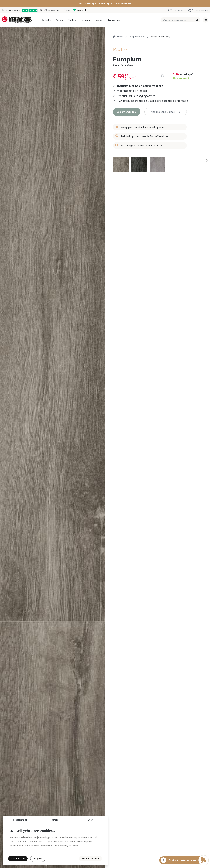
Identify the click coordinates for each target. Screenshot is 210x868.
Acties (99, 20)
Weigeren (38, 859)
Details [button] (55, 820)
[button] (105, 4)
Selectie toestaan (91, 858)
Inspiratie (86, 20)
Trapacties (114, 20)
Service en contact (200, 10)
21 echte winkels (177, 10)
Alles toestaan (18, 858)
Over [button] (90, 820)
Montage (72, 20)
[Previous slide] (109, 161)
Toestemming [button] (20, 820)
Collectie (46, 20)
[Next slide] (206, 161)
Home (118, 37)
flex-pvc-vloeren (137, 37)
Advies (59, 20)
